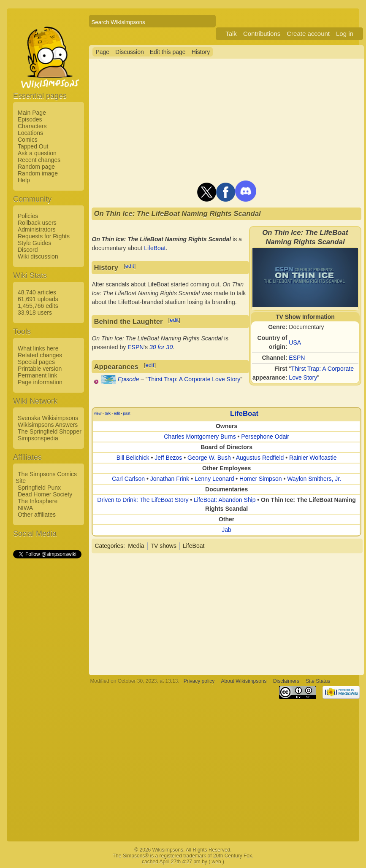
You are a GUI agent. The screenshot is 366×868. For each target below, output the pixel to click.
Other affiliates (37, 515)
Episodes (30, 119)
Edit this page (168, 52)
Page (102, 52)
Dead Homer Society (45, 494)
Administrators (37, 229)
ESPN (297, 358)
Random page (36, 167)
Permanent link (37, 375)
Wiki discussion (38, 256)
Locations (30, 133)
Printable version (40, 369)
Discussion (130, 52)
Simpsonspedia (38, 438)
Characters (32, 126)
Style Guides (34, 243)
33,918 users (35, 313)
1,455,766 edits (38, 306)
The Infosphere (38, 501)
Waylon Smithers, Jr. (314, 479)
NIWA (25, 508)
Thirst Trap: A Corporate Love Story (194, 379)
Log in (345, 34)
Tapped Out (33, 146)
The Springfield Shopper (50, 431)
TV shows (164, 546)
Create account (308, 34)
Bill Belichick (133, 458)
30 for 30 (161, 347)
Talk (231, 34)
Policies (28, 216)
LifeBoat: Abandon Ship (225, 500)
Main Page (32, 113)
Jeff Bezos (168, 458)
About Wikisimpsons (244, 681)
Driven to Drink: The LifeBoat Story (143, 500)
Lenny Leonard (214, 479)
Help (24, 180)
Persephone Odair (265, 437)
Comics (28, 140)
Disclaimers (286, 681)
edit (130, 266)
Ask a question (37, 153)
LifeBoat (155, 248)
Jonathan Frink (170, 479)
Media (136, 546)
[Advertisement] (47, 686)
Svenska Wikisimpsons (48, 418)
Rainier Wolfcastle (313, 458)
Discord (28, 250)
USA (295, 342)
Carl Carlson (128, 479)
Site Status (318, 681)
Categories (109, 546)
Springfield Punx (39, 488)
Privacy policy (199, 681)
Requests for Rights (44, 236)
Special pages (36, 362)
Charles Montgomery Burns (200, 437)
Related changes (40, 355)
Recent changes (39, 160)
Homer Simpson (260, 479)
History (201, 52)
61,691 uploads (38, 299)
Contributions (262, 34)
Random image (38, 173)
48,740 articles (37, 292)
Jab (226, 530)
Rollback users (37, 223)
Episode (129, 379)
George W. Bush (209, 458)
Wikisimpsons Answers (48, 425)
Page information (40, 382)
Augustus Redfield (260, 458)
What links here (38, 348)
